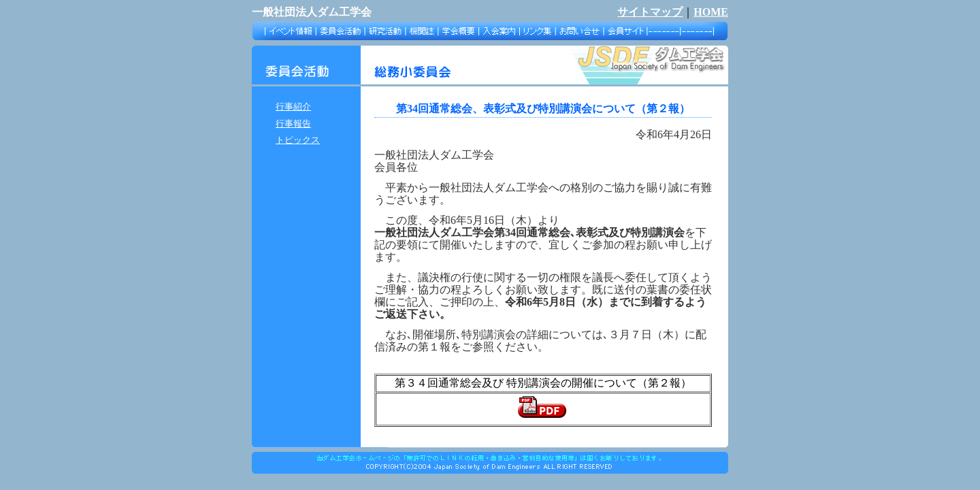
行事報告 (293, 124)
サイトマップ (650, 12)
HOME (711, 12)
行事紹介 (293, 107)
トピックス (298, 140)
